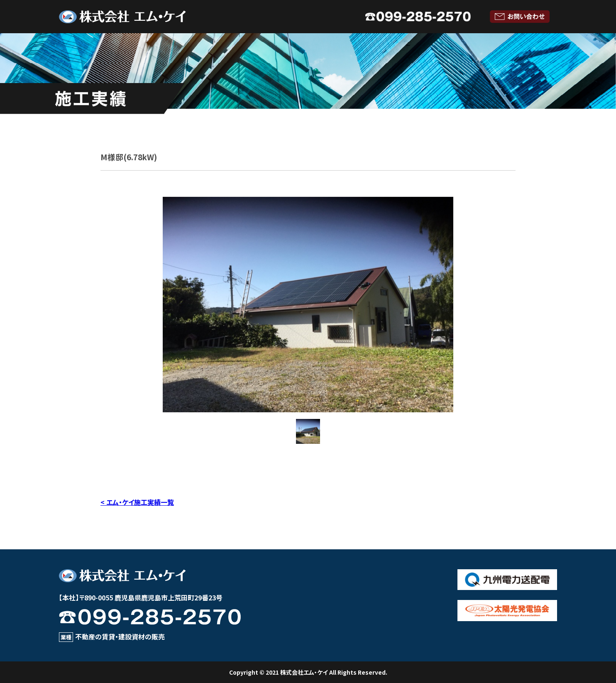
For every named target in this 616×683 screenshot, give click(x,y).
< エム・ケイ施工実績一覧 (137, 502)
